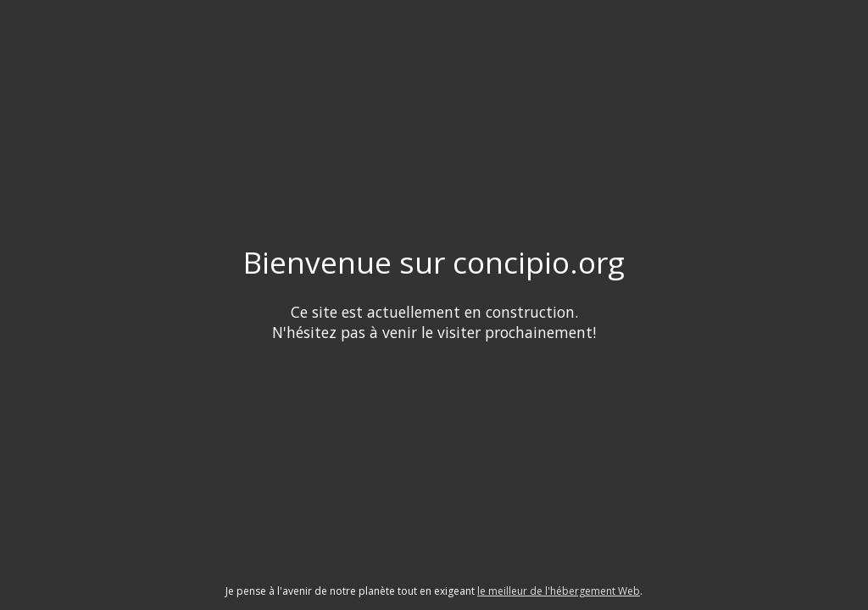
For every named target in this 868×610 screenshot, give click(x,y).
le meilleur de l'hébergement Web (559, 591)
